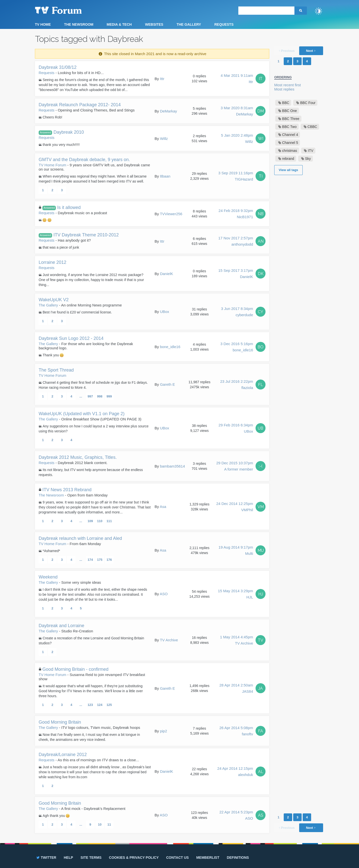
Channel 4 (290, 135)
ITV (311, 151)
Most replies (284, 89)
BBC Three (291, 119)
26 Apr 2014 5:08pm (236, 731)
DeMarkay (169, 111)
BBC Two (289, 127)
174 (90, 560)
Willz (164, 139)
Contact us (177, 858)
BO (261, 347)
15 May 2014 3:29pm (235, 594)
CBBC (312, 127)
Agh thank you (56, 816)
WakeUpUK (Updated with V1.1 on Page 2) (82, 414)
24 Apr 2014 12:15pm (235, 772)
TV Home (43, 24)
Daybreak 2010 (61, 132)
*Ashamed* (51, 551)
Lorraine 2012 (52, 262)
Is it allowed (62, 208)
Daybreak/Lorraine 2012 (63, 755)
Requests (224, 24)
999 (109, 396)
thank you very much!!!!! (61, 145)
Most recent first (288, 85)
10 (100, 824)
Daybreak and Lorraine (61, 626)
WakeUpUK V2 (54, 300)
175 (100, 560)
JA (261, 688)
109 (90, 521)
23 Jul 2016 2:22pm (237, 385)
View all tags (288, 170)
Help (68, 858)
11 (109, 824)
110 (100, 521)
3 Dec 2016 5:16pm (237, 347)
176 (109, 560)
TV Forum (66, 10)
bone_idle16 (170, 347)
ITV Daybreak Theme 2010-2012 (79, 235)
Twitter (46, 858)
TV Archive (169, 640)
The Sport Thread (56, 370)
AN (261, 241)
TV (261, 640)
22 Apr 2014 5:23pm (236, 816)
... (81, 396)
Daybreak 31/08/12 (58, 67)
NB (261, 214)
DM (261, 111)
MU (261, 550)
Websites (154, 24)
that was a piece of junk (61, 247)
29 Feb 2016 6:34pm (236, 429)
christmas (290, 151)
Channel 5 (290, 143)
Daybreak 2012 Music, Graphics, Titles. (78, 457)
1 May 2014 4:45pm (236, 641)
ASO (164, 594)
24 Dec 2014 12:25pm (235, 507)
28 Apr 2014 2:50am (236, 689)
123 (90, 705)
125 (109, 705)
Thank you (53, 355)
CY (261, 312)
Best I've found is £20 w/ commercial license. (77, 312)
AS (261, 815)
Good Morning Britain (60, 722)
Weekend (48, 577)
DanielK (167, 274)
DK (261, 274)
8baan (165, 176)
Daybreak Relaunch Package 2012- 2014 (80, 105)
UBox (165, 312)
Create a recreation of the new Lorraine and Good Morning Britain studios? (91, 641)
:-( (261, 466)
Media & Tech (119, 24)
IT (261, 79)
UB (261, 428)
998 (100, 396)
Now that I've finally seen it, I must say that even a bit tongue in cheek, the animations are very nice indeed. (89, 737)
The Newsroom (79, 24)
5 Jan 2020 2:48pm (237, 139)
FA (261, 731)
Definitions (238, 858)
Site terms (91, 858)
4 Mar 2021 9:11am (237, 79)
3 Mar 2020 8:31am (237, 111)
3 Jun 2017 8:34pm (237, 312)
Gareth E (168, 384)
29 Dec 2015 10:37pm (235, 467)
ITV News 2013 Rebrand (67, 490)
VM (261, 507)
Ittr (162, 79)
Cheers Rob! (52, 117)
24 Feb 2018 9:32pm (236, 214)
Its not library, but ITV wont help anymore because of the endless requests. (91, 472)
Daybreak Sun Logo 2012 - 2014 (71, 338)
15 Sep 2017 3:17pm (236, 274)
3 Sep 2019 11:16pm (236, 177)
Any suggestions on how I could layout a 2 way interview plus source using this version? (94, 429)
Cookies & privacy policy (134, 858)
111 (109, 521)
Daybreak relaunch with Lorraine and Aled (80, 538)
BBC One (290, 111)
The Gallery (189, 24)
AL (261, 772)
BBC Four (308, 103)
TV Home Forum (52, 165)
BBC (286, 103)
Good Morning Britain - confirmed (75, 669)
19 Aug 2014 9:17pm (236, 551)
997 (90, 396)
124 (100, 705)
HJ (261, 594)
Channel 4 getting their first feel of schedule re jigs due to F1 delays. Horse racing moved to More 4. (93, 385)
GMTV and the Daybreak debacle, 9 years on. (84, 160)
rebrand (288, 159)
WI (261, 139)
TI (261, 176)
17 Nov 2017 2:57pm (236, 242)
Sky (308, 159)
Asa (163, 507)
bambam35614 (173, 466)
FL (261, 385)
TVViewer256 (171, 214)
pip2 (164, 731)
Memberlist (208, 858)
